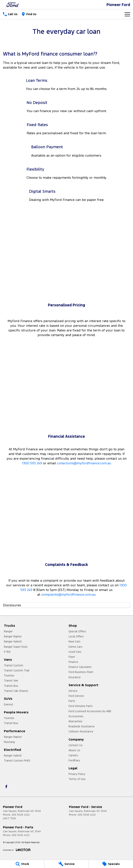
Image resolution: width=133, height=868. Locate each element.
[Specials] (111, 864)
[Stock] (22, 864)
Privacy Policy (77, 774)
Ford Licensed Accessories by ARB (90, 711)
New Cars (74, 641)
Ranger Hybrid (13, 641)
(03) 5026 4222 (21, 815)
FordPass (74, 760)
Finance (73, 662)
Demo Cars (75, 647)
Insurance (75, 677)
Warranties (75, 721)
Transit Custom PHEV (17, 761)
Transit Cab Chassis (16, 691)
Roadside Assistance (82, 726)
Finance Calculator (80, 667)
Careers (73, 755)
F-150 (7, 652)
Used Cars (75, 652)
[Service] (66, 864)
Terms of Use (77, 779)
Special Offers (77, 631)
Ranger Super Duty (16, 647)
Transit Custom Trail (17, 670)
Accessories (76, 716)
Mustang (9, 742)
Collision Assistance (81, 731)
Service (73, 691)
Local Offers (76, 636)
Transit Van (11, 681)
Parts (72, 701)
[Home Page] (13, 5)
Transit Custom (14, 665)
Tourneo (9, 675)
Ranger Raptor (13, 636)
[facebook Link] (6, 787)
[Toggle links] (17, 850)
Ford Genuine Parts (81, 706)
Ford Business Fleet (81, 672)
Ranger (8, 631)
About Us (74, 750)
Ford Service (76, 696)
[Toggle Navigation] (127, 14)
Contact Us (76, 745)
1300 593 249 (32, 463)
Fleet (72, 657)
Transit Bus (11, 686)
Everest (9, 704)
